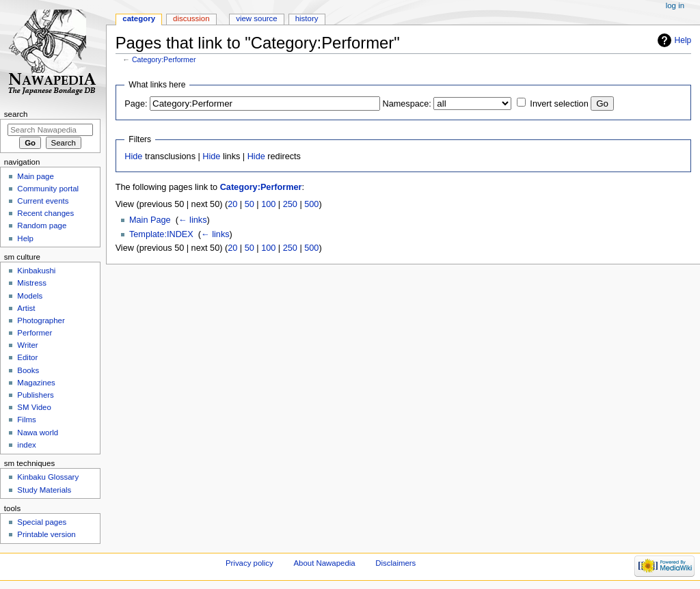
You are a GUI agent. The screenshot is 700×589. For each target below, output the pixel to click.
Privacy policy (250, 563)
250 (290, 204)
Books (28, 370)
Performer (35, 333)
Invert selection (559, 104)
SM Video (34, 407)
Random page (42, 225)
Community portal (48, 189)
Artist (26, 308)
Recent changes (45, 213)
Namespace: (407, 104)
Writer (27, 345)
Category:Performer (164, 59)
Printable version (46, 534)
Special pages (42, 522)
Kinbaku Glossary (48, 477)
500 (311, 204)
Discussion (191, 18)
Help (683, 40)
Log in (675, 5)
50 (250, 204)
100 (268, 204)
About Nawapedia (324, 563)
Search (16, 114)
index (26, 445)
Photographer (41, 320)
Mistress (32, 283)
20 (232, 204)
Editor (27, 357)
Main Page (150, 220)
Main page (36, 176)
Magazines (36, 383)
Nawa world (38, 433)
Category (139, 18)
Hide (133, 156)
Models (30, 296)
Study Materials (44, 490)
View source (256, 18)
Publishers (35, 395)
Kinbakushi (36, 271)
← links (193, 220)
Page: (136, 104)
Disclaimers (395, 563)
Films (26, 420)
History (307, 18)
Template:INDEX (161, 234)
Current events (43, 201)
